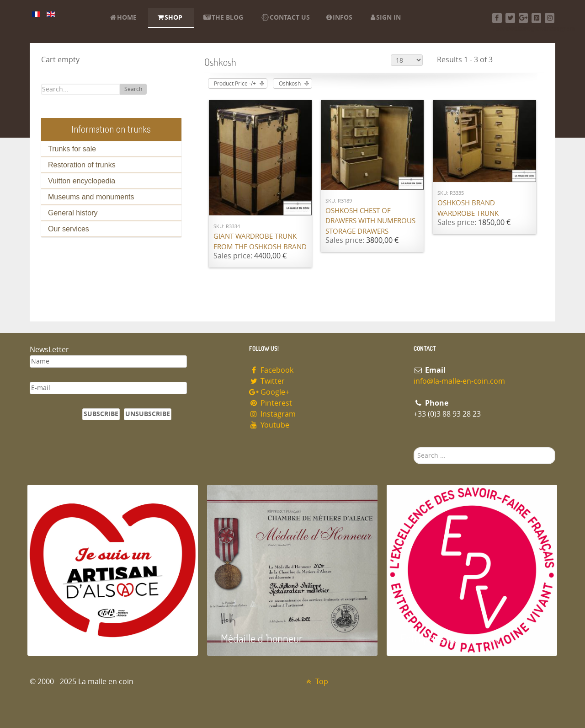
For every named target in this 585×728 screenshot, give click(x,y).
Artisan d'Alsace (74, 638)
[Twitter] (510, 18)
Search (133, 89)
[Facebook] (497, 18)
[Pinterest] (536, 18)
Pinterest (271, 403)
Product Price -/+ (235, 84)
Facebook (271, 370)
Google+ (269, 392)
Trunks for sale (72, 149)
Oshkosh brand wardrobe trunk (468, 208)
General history (73, 213)
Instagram (272, 414)
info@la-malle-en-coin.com (459, 381)
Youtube (269, 425)
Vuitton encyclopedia (82, 181)
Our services (69, 229)
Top (316, 682)
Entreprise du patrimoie (450, 638)
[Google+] (524, 18)
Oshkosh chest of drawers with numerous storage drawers (370, 221)
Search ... (414, 447)
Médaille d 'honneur (262, 638)
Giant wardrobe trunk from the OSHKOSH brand (260, 242)
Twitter (267, 381)
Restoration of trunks (82, 165)
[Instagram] (550, 18)
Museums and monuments (91, 197)
